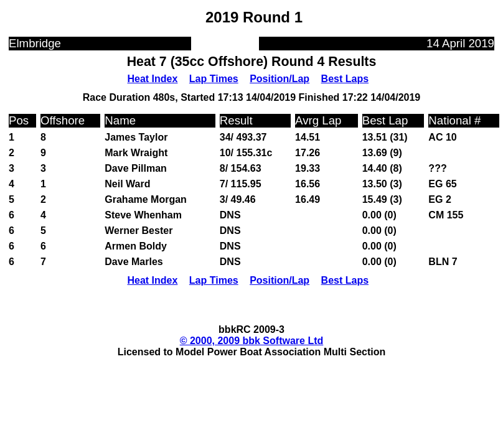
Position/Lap (280, 79)
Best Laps (345, 79)
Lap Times (214, 79)
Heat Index (152, 79)
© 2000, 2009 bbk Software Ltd (252, 341)
